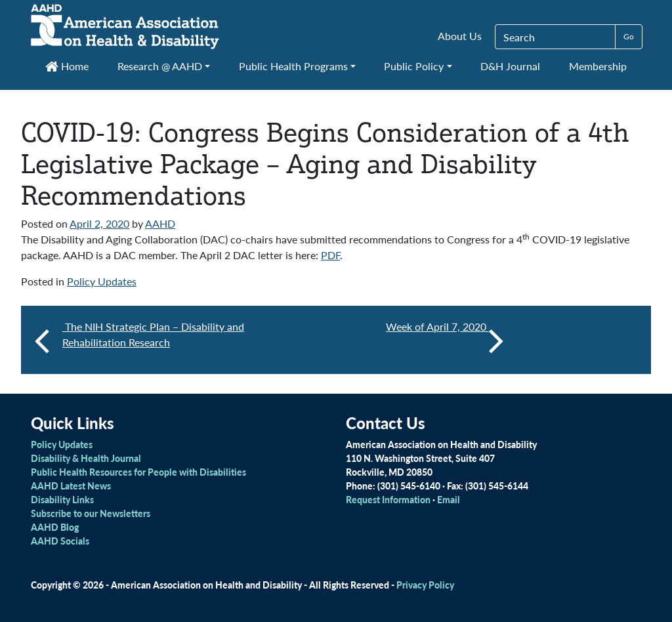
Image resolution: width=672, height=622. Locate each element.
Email (449, 499)
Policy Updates (102, 281)
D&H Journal (510, 66)
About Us (460, 36)
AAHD (160, 223)
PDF (330, 255)
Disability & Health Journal (86, 458)
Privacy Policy (425, 585)
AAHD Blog (55, 527)
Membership (598, 66)
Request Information (388, 499)
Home (67, 66)
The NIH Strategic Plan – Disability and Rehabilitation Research (153, 334)
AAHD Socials (60, 541)
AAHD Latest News (71, 486)
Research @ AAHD (160, 66)
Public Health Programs (293, 66)
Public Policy (414, 66)
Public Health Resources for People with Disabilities (138, 472)
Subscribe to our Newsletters (91, 513)
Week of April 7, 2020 (445, 340)
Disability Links (62, 499)
